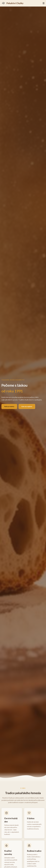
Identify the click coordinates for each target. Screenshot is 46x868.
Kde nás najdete (27, 406)
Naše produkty (9, 406)
